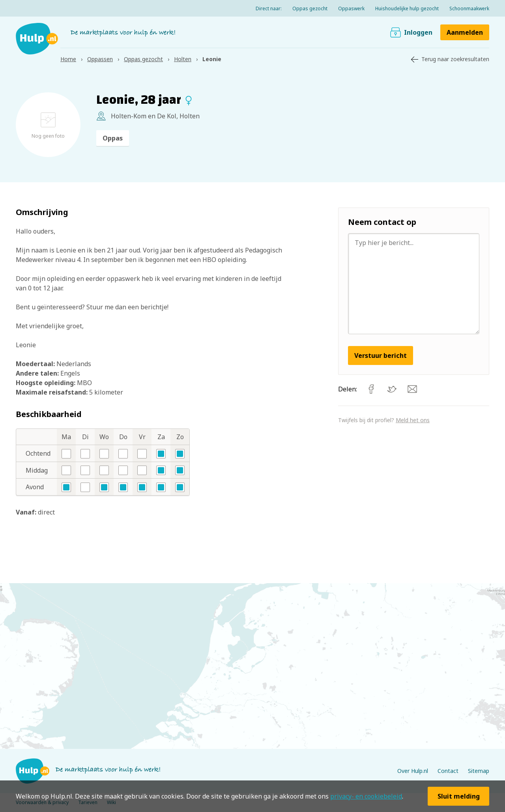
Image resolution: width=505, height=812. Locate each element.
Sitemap (479, 771)
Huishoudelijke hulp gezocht (407, 8)
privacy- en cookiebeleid (366, 796)
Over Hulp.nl (413, 771)
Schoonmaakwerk (469, 8)
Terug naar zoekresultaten (455, 59)
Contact (448, 771)
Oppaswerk (351, 8)
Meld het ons (413, 420)
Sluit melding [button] (459, 796)
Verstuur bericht (381, 355)
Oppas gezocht (310, 8)
